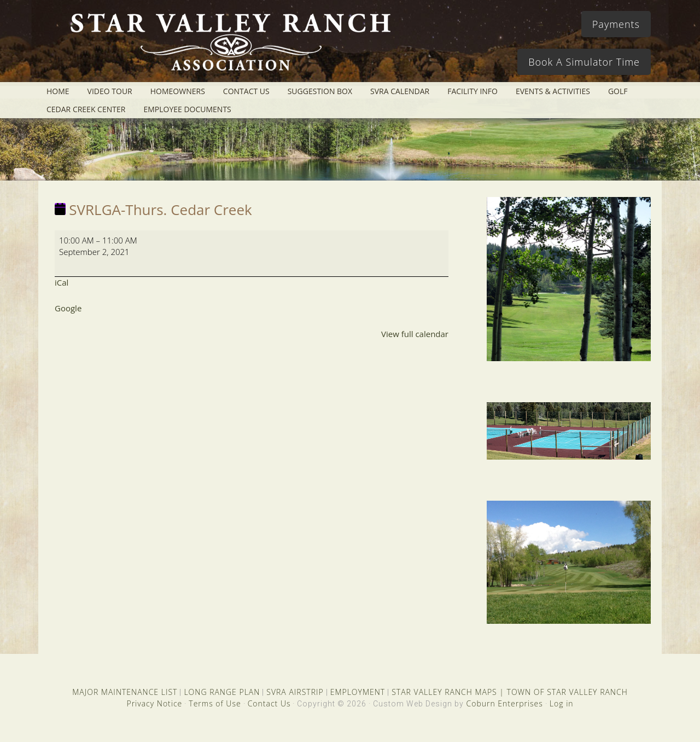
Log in (562, 703)
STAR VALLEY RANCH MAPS (444, 692)
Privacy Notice (154, 703)
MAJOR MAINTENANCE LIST (125, 692)
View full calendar (415, 334)
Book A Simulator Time (584, 62)
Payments (616, 24)
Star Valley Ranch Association (225, 47)
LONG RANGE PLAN (222, 692)
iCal (62, 282)
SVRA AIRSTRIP (295, 692)
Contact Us (269, 703)
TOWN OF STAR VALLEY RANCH (567, 692)
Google (68, 308)
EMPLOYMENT (358, 692)
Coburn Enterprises (504, 703)
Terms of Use (215, 703)
